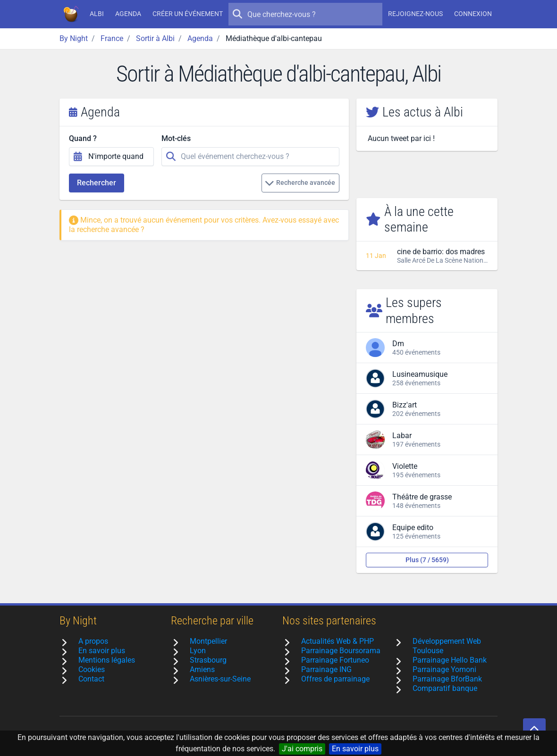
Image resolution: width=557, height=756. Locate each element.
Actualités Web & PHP (338, 641)
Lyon (198, 651)
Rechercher (97, 183)
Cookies (92, 669)
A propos (93, 641)
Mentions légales (107, 660)
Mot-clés (176, 138)
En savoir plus (355, 749)
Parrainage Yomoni (444, 669)
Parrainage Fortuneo (335, 660)
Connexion (473, 14)
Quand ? (83, 138)
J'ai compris (302, 749)
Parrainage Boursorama (341, 651)
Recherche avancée (300, 183)
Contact (91, 679)
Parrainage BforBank (447, 679)
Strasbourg (208, 660)
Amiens (202, 669)
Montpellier (208, 641)
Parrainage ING (326, 669)
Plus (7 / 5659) (427, 560)
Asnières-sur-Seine (220, 679)
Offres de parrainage (335, 679)
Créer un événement (188, 14)
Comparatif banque (445, 688)
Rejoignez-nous (415, 14)
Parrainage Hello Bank (450, 660)
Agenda (128, 14)
